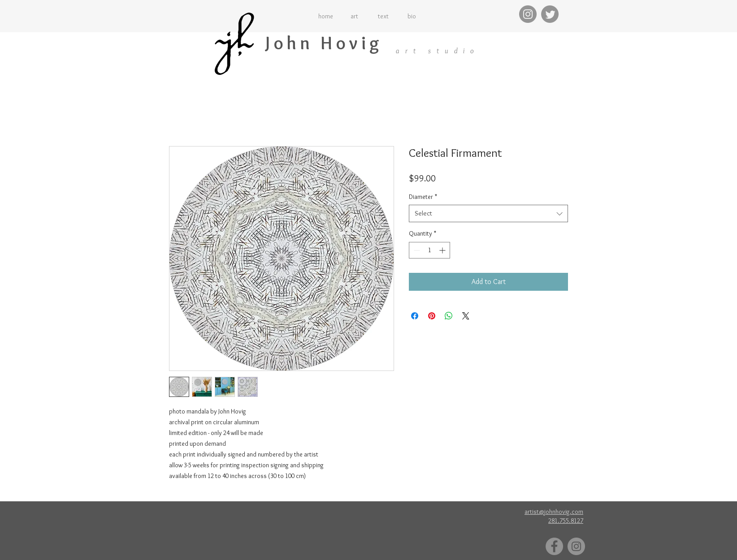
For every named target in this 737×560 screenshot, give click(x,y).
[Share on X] (466, 316)
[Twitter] (550, 14)
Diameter (423, 197)
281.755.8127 (566, 521)
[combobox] (488, 213)
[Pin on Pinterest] (432, 316)
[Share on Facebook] (415, 316)
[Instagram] (528, 14)
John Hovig (324, 43)
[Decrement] (416, 250)
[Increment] (443, 250)
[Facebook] (554, 546)
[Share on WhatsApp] (449, 316)
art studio (438, 51)
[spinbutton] (429, 250)
